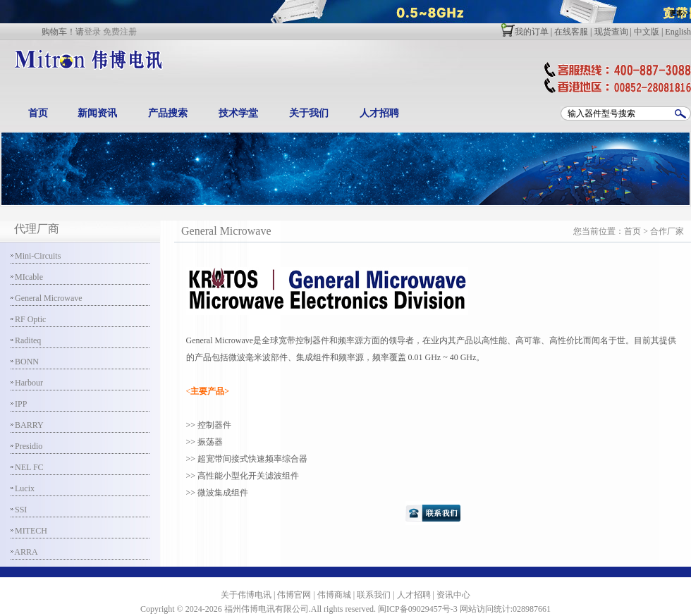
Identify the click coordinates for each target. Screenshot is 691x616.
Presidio (26, 446)
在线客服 (571, 32)
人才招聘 (379, 113)
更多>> (680, 13)
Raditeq (26, 340)
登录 (92, 32)
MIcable (27, 277)
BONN (25, 362)
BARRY (27, 425)
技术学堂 (238, 113)
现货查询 (611, 32)
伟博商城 (334, 595)
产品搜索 (168, 113)
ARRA (24, 552)
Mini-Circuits (36, 256)
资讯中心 (453, 595)
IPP (19, 404)
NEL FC (27, 467)
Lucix (23, 488)
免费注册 (120, 32)
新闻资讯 (97, 113)
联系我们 (374, 595)
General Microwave (47, 298)
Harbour (27, 383)
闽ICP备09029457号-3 (418, 609)
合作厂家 (667, 231)
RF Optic (28, 319)
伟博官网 (294, 595)
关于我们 (309, 113)
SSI (19, 510)
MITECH (29, 531)
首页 (38, 113)
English (678, 32)
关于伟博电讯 (246, 595)
